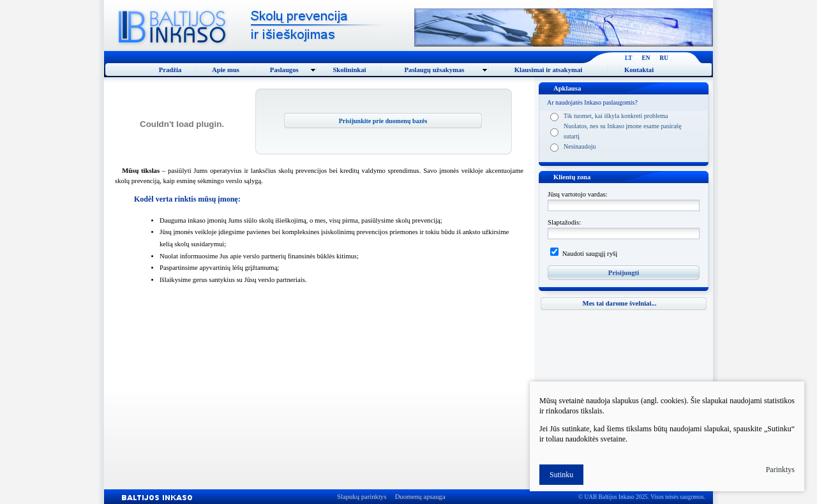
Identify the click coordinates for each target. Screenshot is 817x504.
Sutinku (561, 475)
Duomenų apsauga (420, 497)
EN (646, 58)
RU (664, 58)
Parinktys (780, 470)
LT (629, 58)
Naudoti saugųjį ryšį (589, 254)
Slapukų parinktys (362, 497)
